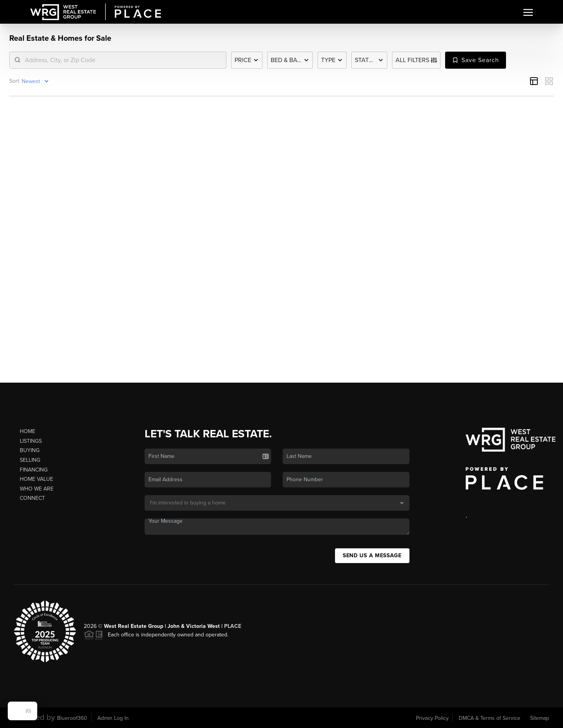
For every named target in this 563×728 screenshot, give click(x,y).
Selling (30, 460)
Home (28, 431)
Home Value (36, 479)
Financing (34, 470)
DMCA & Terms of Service (490, 718)
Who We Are (37, 489)
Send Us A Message (372, 556)
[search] (123, 60)
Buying (30, 450)
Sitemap (540, 718)
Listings (31, 441)
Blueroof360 (72, 718)
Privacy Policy (432, 718)
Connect (32, 498)
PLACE (233, 626)
